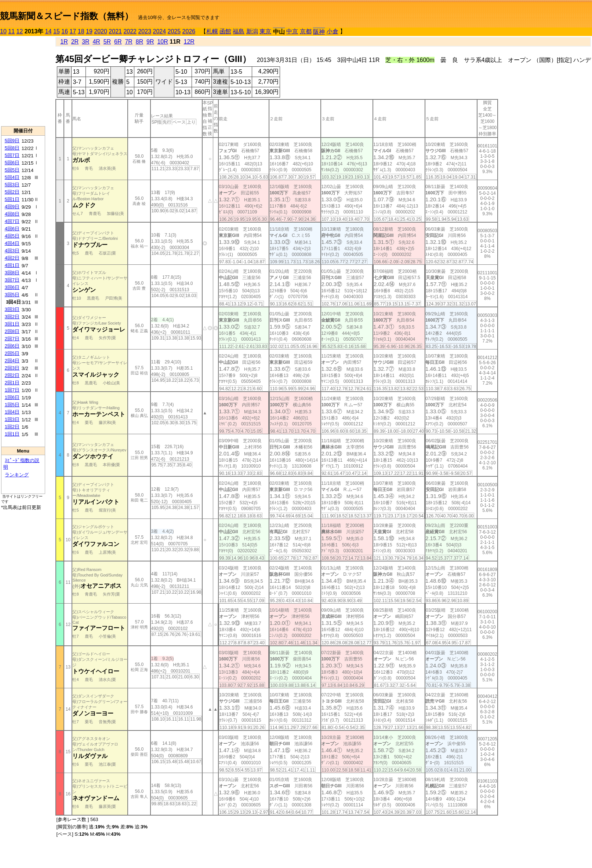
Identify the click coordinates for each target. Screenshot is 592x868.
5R (107, 42)
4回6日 (12, 229)
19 (89, 31)
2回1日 (12, 383)
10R (162, 42)
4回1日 (12, 265)
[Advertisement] (23, 81)
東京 (265, 31)
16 (65, 31)
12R (189, 42)
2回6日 (12, 346)
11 (11, 31)
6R (118, 42)
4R (96, 42)
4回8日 (12, 214)
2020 (101, 31)
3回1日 (12, 324)
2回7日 (12, 339)
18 (81, 31)
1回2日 (12, 427)
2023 (145, 31)
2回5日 (12, 353)
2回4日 (12, 361)
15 (57, 31)
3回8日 (12, 273)
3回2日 (12, 317)
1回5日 (12, 405)
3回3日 (12, 309)
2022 (130, 31)
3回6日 (12, 287)
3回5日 (12, 295)
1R (64, 42)
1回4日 (12, 412)
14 (48, 31)
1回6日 (12, 397)
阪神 (319, 32)
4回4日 (12, 243)
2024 (159, 31)
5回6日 (12, 163)
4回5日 (12, 236)
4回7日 (12, 221)
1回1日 (12, 434)
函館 (225, 31)
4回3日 (12, 251)
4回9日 (12, 207)
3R (86, 42)
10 (3, 31)
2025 (174, 31)
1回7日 (12, 390)
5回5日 (12, 170)
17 (73, 31)
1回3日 (12, 419)
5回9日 (12, 141)
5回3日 (12, 185)
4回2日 (12, 258)
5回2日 (12, 192)
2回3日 (12, 368)
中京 (292, 31)
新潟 (252, 31)
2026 (189, 31)
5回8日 (12, 148)
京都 (306, 31)
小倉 (333, 31)
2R (75, 42)
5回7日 (12, 155)
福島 (239, 31)
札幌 (212, 31)
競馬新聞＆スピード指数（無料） (67, 16)
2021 (115, 31)
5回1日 (12, 199)
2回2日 (12, 375)
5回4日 (12, 177)
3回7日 (12, 280)
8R (139, 42)
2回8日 (12, 331)
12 (20, 31)
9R (150, 42)
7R (128, 42)
